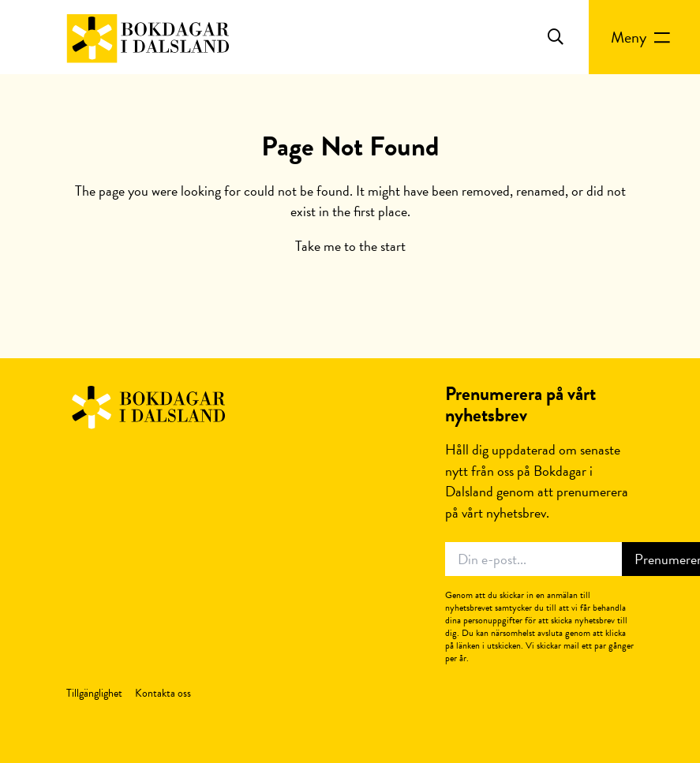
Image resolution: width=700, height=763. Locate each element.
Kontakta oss (163, 693)
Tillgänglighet (94, 693)
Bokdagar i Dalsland (148, 408)
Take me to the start (350, 246)
